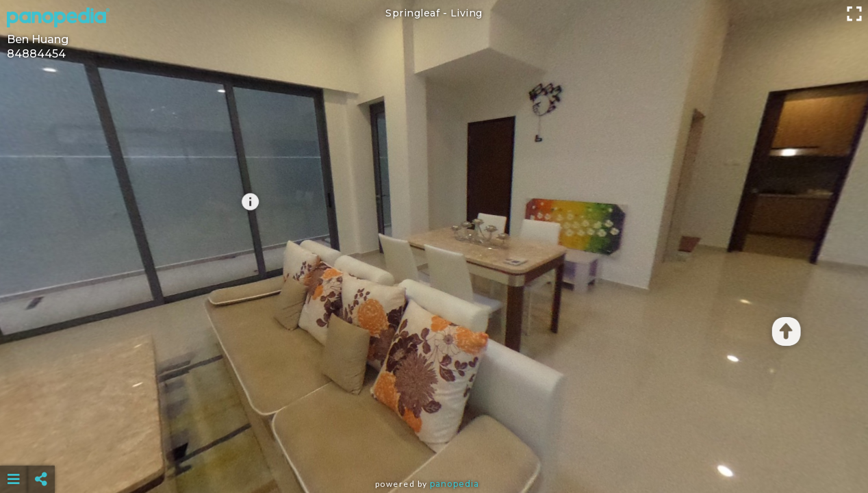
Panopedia (455, 484)
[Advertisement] (434, 445)
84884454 (36, 54)
